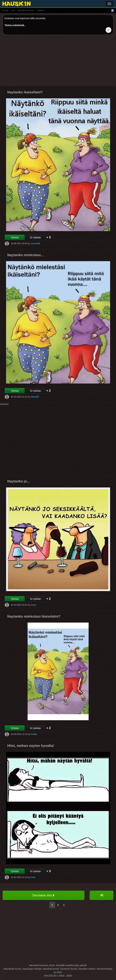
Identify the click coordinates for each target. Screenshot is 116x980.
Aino (33, 877)
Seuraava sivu (43, 895)
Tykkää (15, 237)
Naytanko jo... (19, 481)
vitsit (5, 10)
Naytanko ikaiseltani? (25, 92)
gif (13, 10)
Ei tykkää (35, 237)
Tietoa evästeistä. (15, 25)
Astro (34, 605)
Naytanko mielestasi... (25, 255)
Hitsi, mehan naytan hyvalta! (31, 746)
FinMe (34, 734)
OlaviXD (35, 397)
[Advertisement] (58, 62)
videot (41, 10)
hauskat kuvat (26, 10)
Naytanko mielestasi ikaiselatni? (34, 616)
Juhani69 (35, 244)
